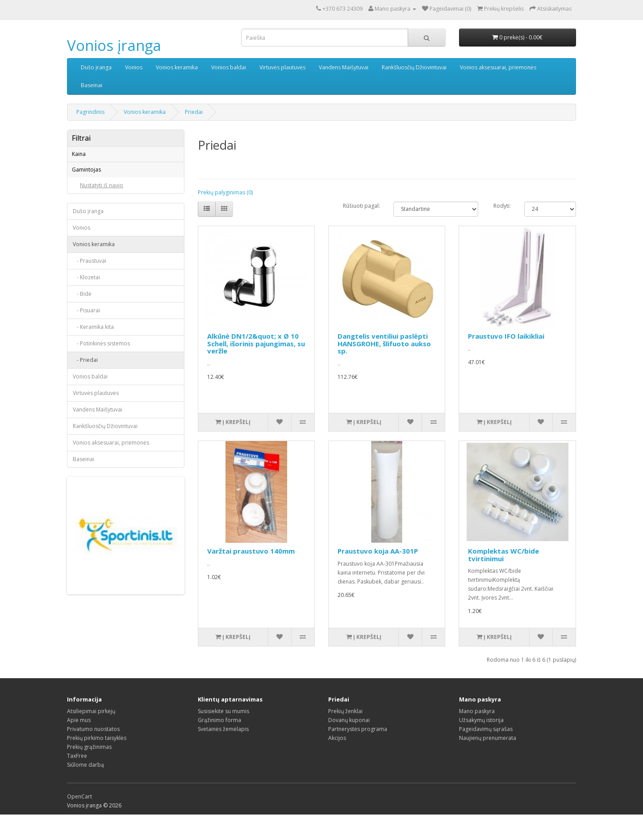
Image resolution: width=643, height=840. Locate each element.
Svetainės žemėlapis (223, 754)
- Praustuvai (90, 329)
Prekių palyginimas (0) (225, 192)
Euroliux (90, 226)
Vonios (134, 67)
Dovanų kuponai (349, 745)
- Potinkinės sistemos (101, 412)
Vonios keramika (177, 67)
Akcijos (337, 763)
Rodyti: (502, 206)
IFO (84, 239)
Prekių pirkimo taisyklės (97, 763)
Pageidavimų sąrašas (486, 754)
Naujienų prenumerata (488, 763)
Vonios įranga (114, 45)
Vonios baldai (229, 67)
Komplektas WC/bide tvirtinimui (503, 555)
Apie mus (79, 745)
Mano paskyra (477, 737)
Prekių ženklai (345, 737)
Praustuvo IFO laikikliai (506, 336)
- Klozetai (86, 346)
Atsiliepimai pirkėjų (91, 737)
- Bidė (82, 362)
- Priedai (85, 428)
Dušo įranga (96, 67)
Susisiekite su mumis (223, 737)
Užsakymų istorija (481, 745)
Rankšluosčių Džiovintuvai (414, 67)
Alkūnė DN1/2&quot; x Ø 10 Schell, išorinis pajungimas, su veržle (256, 343)
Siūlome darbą (86, 790)
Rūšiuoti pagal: (361, 206)
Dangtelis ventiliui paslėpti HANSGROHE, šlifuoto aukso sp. (384, 343)
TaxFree (77, 781)
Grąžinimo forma (219, 745)
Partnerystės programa (358, 754)
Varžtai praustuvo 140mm (251, 551)
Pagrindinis (90, 112)
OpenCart (79, 822)
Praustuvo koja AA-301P (378, 551)
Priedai (194, 112)
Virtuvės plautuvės (282, 67)
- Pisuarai (86, 379)
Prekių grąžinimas (89, 772)
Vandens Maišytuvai (344, 67)
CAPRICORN (94, 213)
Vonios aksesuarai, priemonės (498, 67)
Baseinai (92, 85)
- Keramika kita (93, 395)
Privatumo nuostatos (93, 754)
